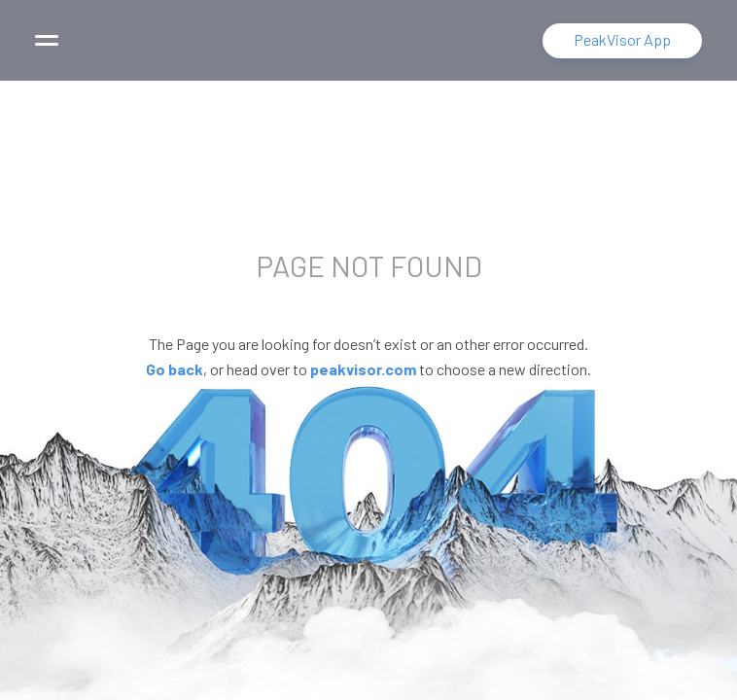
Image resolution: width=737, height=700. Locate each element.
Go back (175, 369)
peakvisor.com (363, 369)
